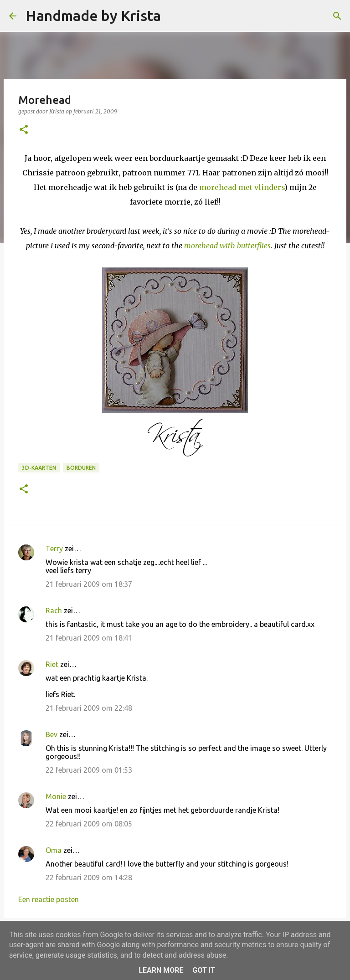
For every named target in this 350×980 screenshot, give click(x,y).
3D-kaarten (39, 468)
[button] (24, 130)
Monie (56, 796)
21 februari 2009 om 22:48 (89, 708)
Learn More (161, 970)
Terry (54, 549)
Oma (54, 850)
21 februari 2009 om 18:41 (89, 638)
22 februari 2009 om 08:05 (89, 824)
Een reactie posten (49, 899)
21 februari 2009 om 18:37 (89, 584)
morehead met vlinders (242, 187)
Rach (54, 611)
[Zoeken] (174, 16)
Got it (203, 970)
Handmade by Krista (93, 15)
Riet (52, 664)
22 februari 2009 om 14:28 (89, 877)
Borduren (81, 468)
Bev (51, 734)
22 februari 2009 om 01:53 (89, 770)
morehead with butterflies (227, 246)
